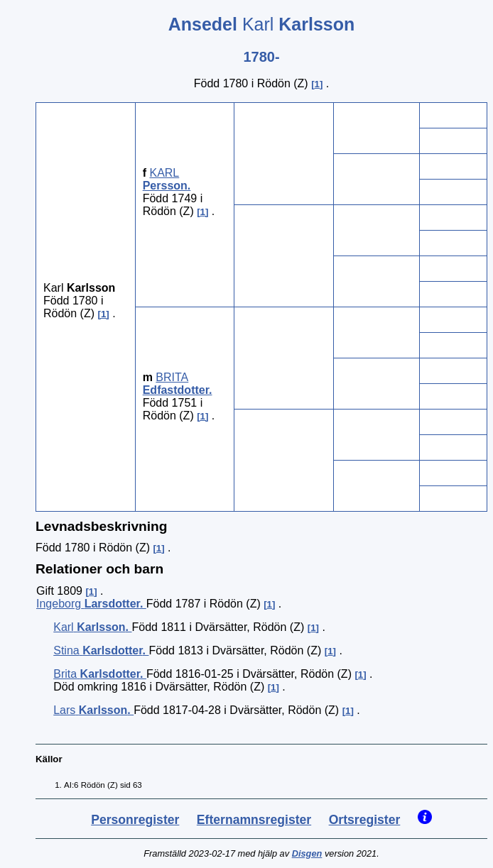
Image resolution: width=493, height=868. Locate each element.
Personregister (135, 820)
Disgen (307, 853)
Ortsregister (365, 820)
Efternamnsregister (254, 820)
